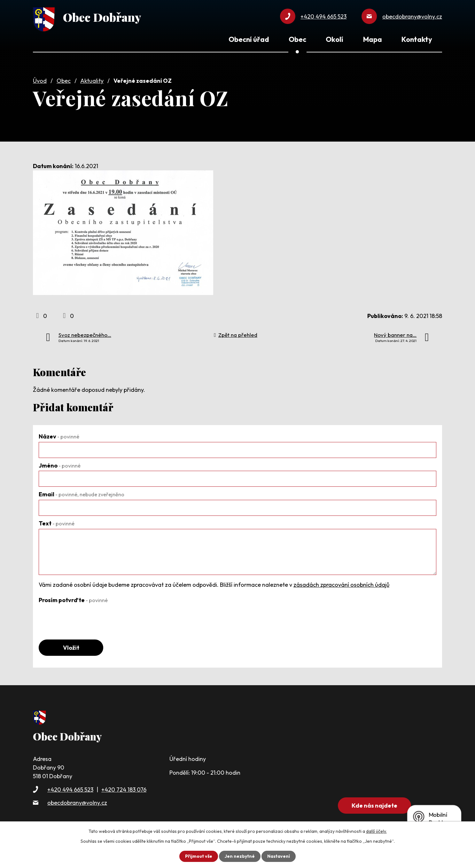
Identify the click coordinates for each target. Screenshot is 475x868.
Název (59, 436)
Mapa (373, 39)
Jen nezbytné (240, 856)
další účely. (376, 831)
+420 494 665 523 (70, 790)
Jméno (60, 465)
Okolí (335, 39)
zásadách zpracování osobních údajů (341, 585)
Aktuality (92, 81)
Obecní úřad (249, 39)
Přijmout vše (199, 856)
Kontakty (417, 39)
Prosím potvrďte (73, 600)
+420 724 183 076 (124, 790)
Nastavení (279, 856)
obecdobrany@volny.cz (77, 803)
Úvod (40, 81)
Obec (64, 81)
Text (57, 523)
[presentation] (87, 618)
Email (82, 494)
